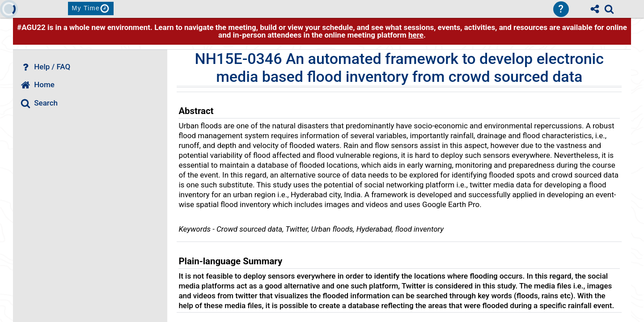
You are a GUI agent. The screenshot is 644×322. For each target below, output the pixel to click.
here (416, 35)
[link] (609, 9)
